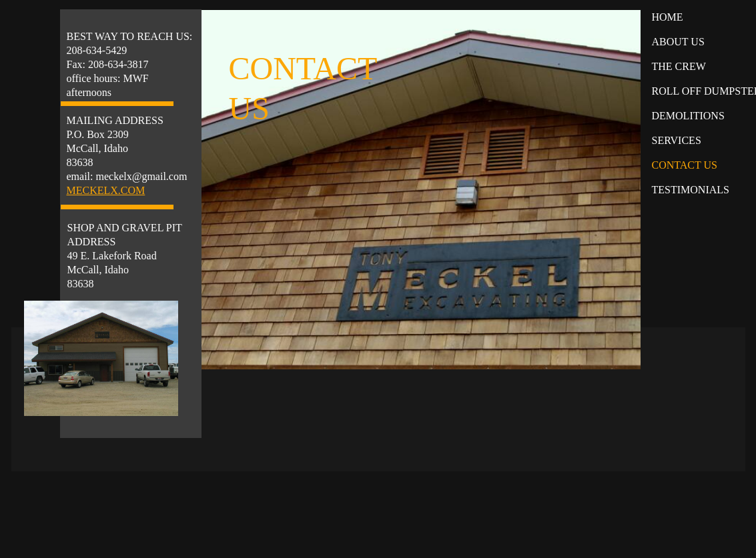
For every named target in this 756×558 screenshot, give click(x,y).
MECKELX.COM (106, 190)
